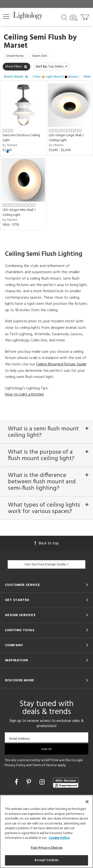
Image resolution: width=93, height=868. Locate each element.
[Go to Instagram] (43, 783)
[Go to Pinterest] (30, 783)
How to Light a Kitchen (24, 395)
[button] (6, 17)
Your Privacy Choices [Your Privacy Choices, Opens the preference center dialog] (46, 848)
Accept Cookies (46, 860)
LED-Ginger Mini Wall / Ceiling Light (19, 212)
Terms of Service (45, 765)
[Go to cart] (85, 16)
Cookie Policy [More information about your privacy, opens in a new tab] (59, 838)
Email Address (19, 739)
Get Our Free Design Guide (46, 565)
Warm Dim (40, 56)
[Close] (87, 802)
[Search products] (64, 17)
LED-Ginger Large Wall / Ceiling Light (66, 138)
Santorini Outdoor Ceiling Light (21, 138)
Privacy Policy (15, 765)
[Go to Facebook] (17, 783)
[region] (46, 831)
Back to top (47, 543)
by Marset (10, 145)
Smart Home (15, 56)
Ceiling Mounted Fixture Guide (61, 364)
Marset (16, 46)
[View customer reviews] (66, 783)
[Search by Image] (74, 18)
